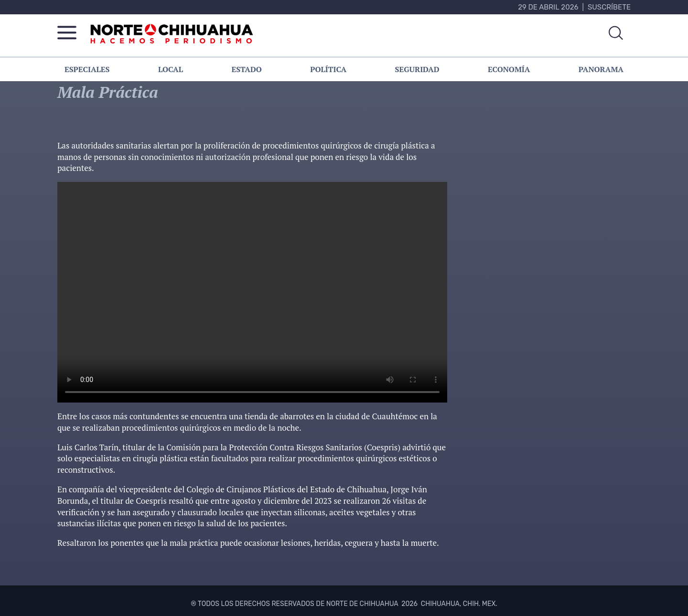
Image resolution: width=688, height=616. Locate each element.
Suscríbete (609, 7)
